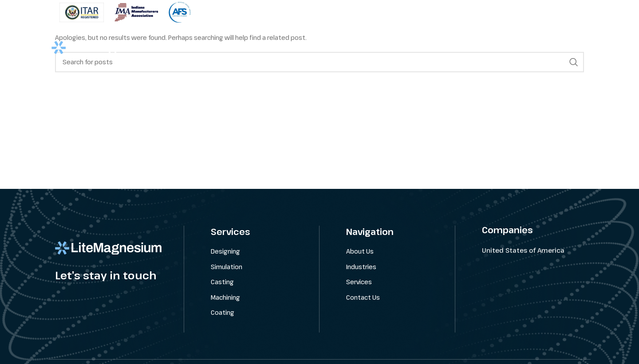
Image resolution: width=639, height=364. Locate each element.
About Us (360, 251)
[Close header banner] (628, 12)
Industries (361, 266)
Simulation (227, 266)
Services (359, 282)
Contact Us (363, 297)
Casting (222, 282)
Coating (223, 312)
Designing (225, 251)
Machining (225, 297)
